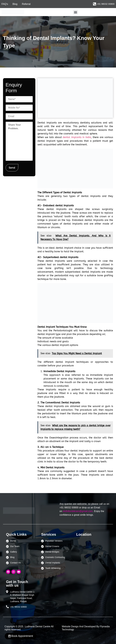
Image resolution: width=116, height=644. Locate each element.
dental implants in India (77, 137)
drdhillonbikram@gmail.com (78, 511)
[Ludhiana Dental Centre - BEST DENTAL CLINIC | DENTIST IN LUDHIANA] (91, 554)
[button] (75, 12)
